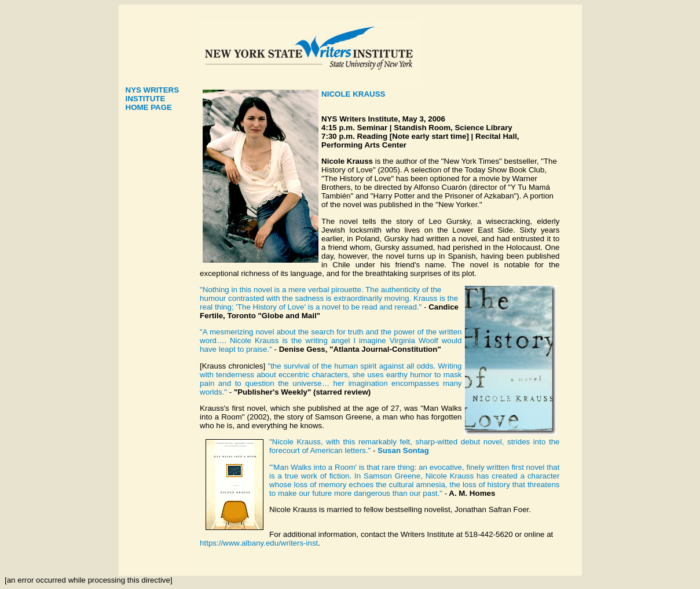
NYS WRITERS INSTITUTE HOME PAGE (153, 99)
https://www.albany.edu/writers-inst (259, 543)
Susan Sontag (403, 450)
